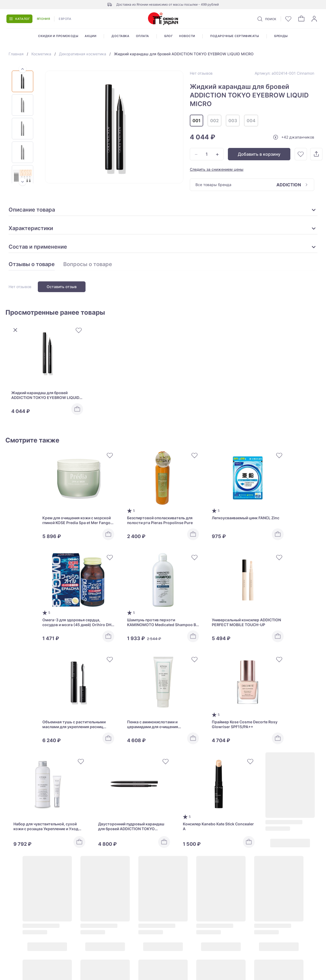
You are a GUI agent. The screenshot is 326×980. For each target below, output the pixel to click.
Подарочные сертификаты (235, 36)
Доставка (121, 36)
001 (197, 121)
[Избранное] (288, 19)
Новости (187, 36)
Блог (169, 36)
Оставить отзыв (62, 287)
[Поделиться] (316, 154)
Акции (90, 36)
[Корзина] (301, 19)
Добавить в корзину (259, 154)
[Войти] (314, 19)
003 (233, 121)
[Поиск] (266, 19)
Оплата (142, 36)
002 (214, 121)
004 (251, 121)
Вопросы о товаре (88, 264)
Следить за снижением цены (217, 169)
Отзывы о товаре (32, 264)
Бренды (281, 36)
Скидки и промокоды (58, 36)
